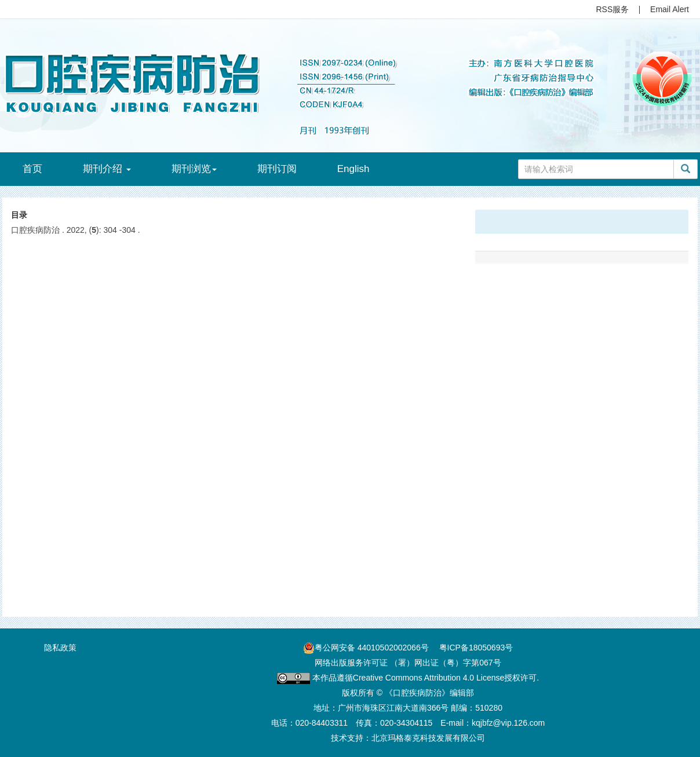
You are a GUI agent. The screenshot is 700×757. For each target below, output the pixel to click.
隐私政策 (60, 648)
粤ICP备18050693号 (476, 648)
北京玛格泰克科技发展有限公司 (428, 738)
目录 (19, 215)
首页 (32, 169)
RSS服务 (613, 9)
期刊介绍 (107, 169)
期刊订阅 (277, 169)
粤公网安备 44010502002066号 (372, 648)
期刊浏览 (194, 169)
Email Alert (670, 9)
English (353, 169)
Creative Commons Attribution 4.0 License (429, 678)
